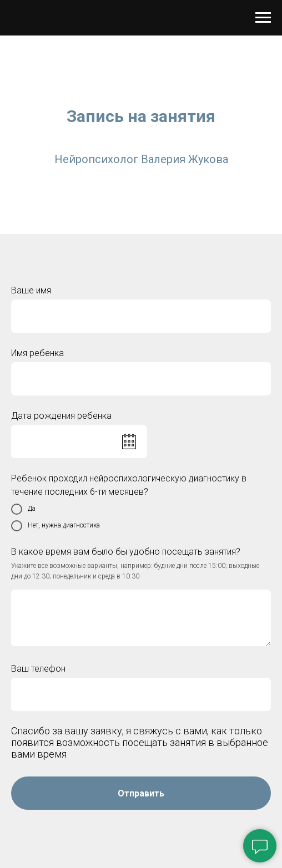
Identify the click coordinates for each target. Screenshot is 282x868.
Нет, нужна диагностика (56, 526)
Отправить (141, 793)
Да (23, 509)
